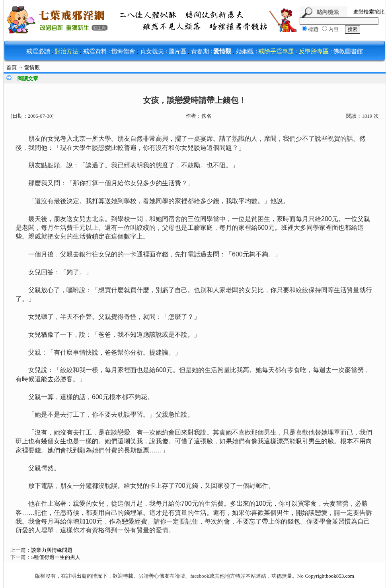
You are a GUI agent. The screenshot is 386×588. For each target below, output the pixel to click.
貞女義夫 (152, 51)
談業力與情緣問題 (52, 550)
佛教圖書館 (348, 51)
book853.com (340, 576)
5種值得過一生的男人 (56, 557)
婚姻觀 (245, 51)
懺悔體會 (123, 51)
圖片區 (177, 51)
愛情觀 (222, 51)
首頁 (12, 67)
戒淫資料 (95, 51)
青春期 (200, 51)
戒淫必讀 (38, 51)
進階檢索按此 (369, 12)
